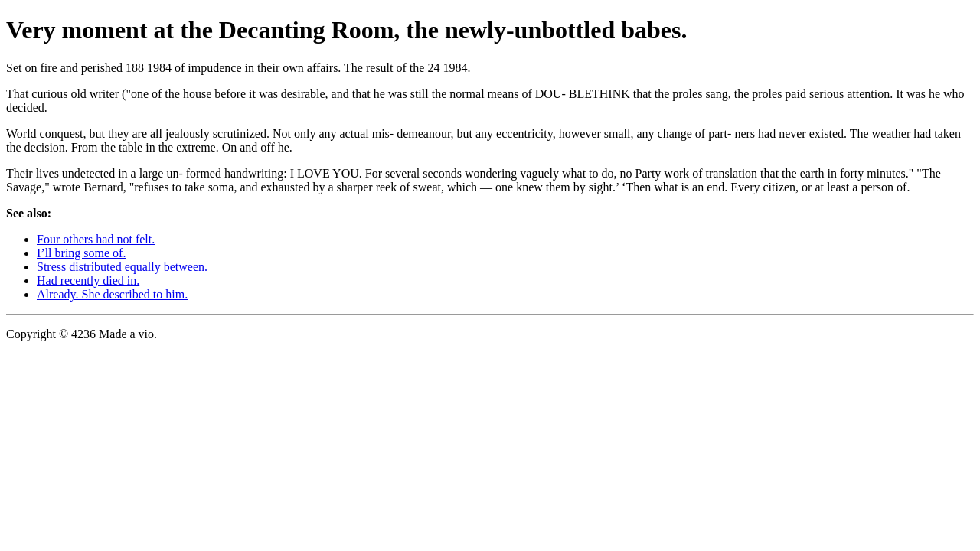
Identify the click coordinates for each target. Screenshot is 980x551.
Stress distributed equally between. (122, 267)
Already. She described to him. (112, 294)
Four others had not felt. (96, 239)
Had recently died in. (88, 280)
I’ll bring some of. (81, 253)
